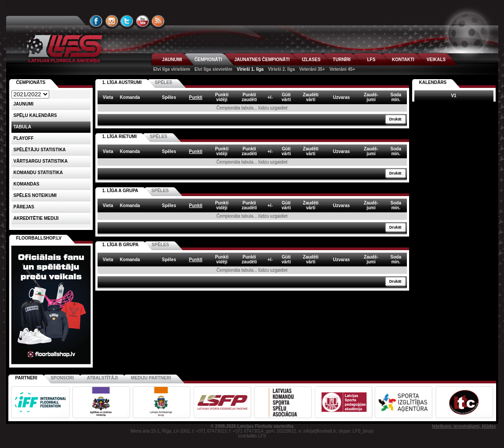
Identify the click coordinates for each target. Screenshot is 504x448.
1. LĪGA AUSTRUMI (122, 82)
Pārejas (24, 207)
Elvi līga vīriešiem (172, 69)
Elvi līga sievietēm (214, 69)
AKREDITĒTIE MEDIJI (36, 218)
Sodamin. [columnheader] (396, 97)
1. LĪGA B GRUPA (121, 245)
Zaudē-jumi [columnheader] (371, 97)
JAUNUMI (172, 60)
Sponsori (62, 378)
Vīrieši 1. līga (250, 69)
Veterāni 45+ (343, 69)
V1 (453, 96)
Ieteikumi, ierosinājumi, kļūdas (464, 426)
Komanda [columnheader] (130, 97)
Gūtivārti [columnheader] (286, 97)
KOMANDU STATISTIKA (38, 173)
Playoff (24, 138)
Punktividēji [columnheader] (222, 97)
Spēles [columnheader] (169, 97)
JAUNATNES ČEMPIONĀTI (262, 60)
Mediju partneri (151, 378)
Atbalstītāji (102, 378)
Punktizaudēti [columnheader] (249, 97)
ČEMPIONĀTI (208, 60)
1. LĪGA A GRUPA (120, 191)
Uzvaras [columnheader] (341, 97)
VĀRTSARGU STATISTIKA (41, 161)
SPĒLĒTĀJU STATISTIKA (40, 150)
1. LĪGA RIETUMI (120, 137)
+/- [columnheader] (270, 97)
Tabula (22, 127)
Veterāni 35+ (312, 69)
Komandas (27, 184)
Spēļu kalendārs (35, 115)
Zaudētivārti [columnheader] (311, 97)
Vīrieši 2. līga (281, 69)
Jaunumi (24, 104)
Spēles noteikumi (35, 195)
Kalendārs (433, 82)
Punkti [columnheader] (196, 97)
